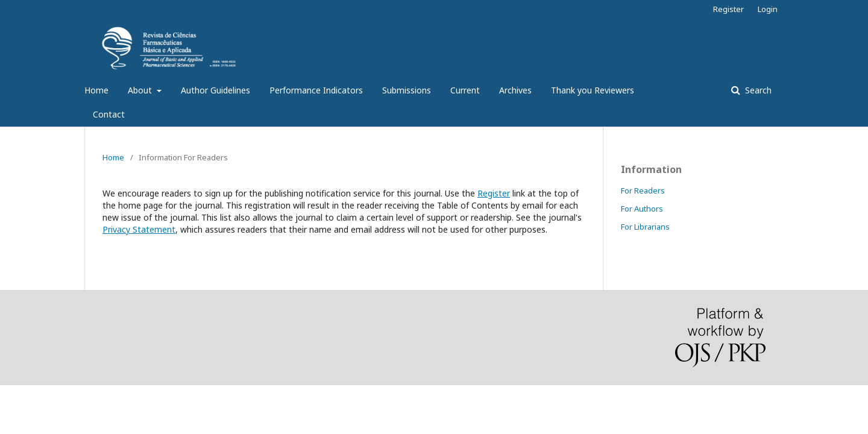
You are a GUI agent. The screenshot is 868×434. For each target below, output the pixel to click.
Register (728, 9)
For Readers (643, 190)
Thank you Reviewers (593, 90)
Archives (515, 90)
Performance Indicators (316, 90)
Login (768, 9)
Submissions (407, 90)
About (141, 90)
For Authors (642, 209)
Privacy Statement (139, 229)
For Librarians (645, 227)
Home (96, 90)
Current (465, 90)
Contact (109, 114)
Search (757, 90)
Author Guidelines (215, 90)
